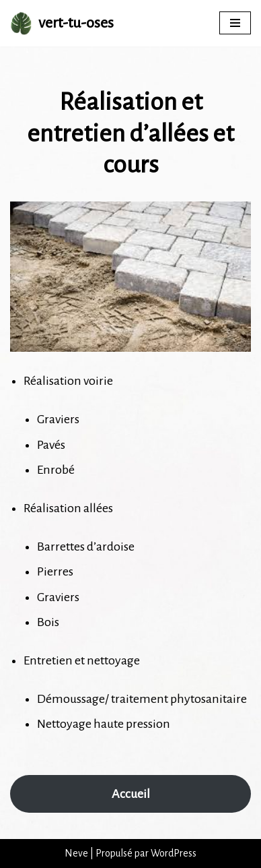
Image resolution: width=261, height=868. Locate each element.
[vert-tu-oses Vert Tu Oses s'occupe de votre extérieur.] (62, 23)
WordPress (174, 853)
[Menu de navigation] (235, 23)
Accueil (131, 794)
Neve (76, 853)
